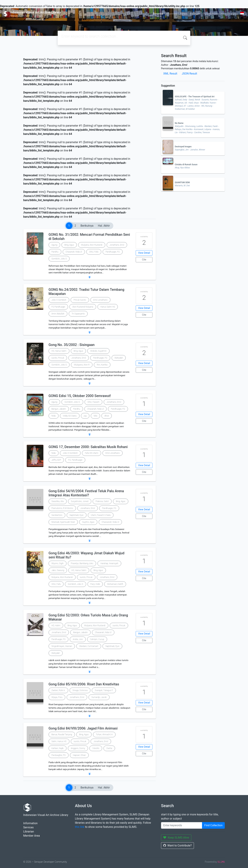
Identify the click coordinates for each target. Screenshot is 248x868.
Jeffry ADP (56, 460)
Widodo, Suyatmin (98, 351)
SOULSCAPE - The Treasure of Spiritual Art (195, 97)
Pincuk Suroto (80, 300)
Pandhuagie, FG (113, 252)
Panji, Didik (95, 584)
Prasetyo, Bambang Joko (82, 563)
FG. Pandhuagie (75, 460)
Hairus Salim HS (108, 307)
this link (80, 827)
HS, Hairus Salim (59, 351)
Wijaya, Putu (57, 697)
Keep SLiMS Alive (176, 838)
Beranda (158, 14)
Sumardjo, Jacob (99, 697)
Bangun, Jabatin (59, 409)
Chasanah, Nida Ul (74, 252)
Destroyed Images (183, 147)
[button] (90, 277)
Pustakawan (210, 14)
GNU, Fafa (94, 252)
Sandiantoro (57, 515)
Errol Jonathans (100, 300)
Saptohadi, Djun (77, 515)
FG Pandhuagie (58, 307)
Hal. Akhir (104, 226)
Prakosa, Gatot (102, 501)
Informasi (172, 14)
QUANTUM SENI (182, 182)
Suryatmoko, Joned (80, 501)
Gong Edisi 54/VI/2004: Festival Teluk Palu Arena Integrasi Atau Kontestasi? (86, 493)
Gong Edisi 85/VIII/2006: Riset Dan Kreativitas (84, 684)
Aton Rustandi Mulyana (83, 307)
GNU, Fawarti (93, 402)
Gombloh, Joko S (59, 259)
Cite (144, 260)
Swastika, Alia (58, 501)
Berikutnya (87, 226)
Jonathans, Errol (117, 245)
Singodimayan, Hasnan (62, 646)
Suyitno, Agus (88, 522)
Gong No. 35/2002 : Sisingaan (72, 345)
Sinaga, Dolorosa (80, 690)
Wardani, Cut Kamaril (89, 646)
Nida (54, 416)
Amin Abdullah (58, 314)
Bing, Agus (69, 245)
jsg (85, 416)
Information (30, 823)
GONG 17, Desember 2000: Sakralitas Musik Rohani (88, 447)
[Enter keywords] (182, 825)
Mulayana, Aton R (82, 365)
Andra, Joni (78, 639)
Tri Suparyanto (78, 314)
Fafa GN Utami (92, 453)
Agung (54, 245)
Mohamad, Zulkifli (115, 584)
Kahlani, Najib (58, 748)
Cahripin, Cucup (97, 639)
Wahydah (119, 358)
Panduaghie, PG (59, 755)
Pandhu (55, 252)
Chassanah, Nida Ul (110, 522)
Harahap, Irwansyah (109, 563)
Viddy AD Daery (70, 416)
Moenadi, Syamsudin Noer (63, 522)
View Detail (144, 253)
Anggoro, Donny (78, 748)
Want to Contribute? (177, 845)
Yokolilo (96, 748)
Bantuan (195, 14)
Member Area (32, 836)
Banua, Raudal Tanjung (62, 735)
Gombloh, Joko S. (72, 402)
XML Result (170, 74)
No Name (179, 123)
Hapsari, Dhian (79, 755)
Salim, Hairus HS (59, 741)
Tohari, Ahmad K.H (104, 735)
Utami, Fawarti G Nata (101, 515)
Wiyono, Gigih (58, 563)
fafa (95, 416)
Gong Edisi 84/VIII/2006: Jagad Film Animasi (83, 728)
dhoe (107, 416)
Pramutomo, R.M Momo (62, 508)
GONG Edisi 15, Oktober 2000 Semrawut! (80, 396)
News (184, 14)
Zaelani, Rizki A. (58, 690)
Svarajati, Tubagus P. (104, 690)
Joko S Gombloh (59, 300)
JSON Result (189, 74)
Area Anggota (229, 14)
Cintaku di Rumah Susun (186, 165)
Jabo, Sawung (58, 570)
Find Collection (213, 825)
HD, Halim (56, 626)
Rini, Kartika (102, 365)
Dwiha (109, 748)
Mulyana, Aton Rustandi (92, 245)
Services (28, 827)
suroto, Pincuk (58, 358)
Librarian (29, 832)
